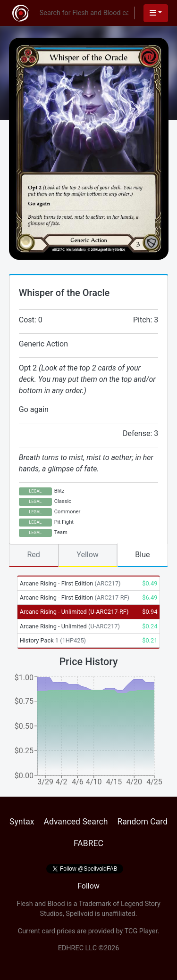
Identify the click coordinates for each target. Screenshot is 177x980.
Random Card (142, 822)
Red (33, 555)
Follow (88, 886)
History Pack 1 (53, 640)
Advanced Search (76, 822)
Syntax (22, 822)
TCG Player (141, 931)
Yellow (88, 555)
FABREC (88, 843)
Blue (142, 555)
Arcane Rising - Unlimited (74, 612)
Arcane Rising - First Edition (70, 583)
